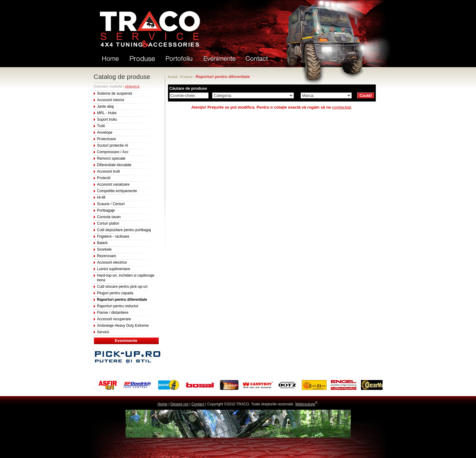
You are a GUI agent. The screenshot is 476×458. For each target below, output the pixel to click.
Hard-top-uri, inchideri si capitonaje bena (126, 278)
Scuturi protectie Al (113, 145)
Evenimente (126, 341)
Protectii (104, 178)
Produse (186, 77)
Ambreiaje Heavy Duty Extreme (123, 326)
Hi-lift (101, 197)
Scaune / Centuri (111, 204)
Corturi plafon (108, 223)
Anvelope (105, 132)
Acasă (173, 77)
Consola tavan (109, 217)
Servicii (103, 332)
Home (162, 404)
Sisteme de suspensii (115, 93)
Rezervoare (107, 256)
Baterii (102, 243)
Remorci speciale (111, 158)
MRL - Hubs (107, 113)
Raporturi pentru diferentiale (122, 300)
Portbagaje (106, 210)
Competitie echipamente (117, 191)
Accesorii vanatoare (113, 184)
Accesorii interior (111, 100)
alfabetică (132, 86)
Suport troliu (107, 119)
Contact (198, 404)
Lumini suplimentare (114, 269)
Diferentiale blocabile (114, 165)
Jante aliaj (105, 106)
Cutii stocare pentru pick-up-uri (122, 287)
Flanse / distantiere (113, 313)
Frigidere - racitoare (113, 236)
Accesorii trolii (109, 171)
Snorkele (104, 249)
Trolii (101, 126)
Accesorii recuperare (114, 319)
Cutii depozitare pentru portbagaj (124, 230)
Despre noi (179, 404)
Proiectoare (107, 139)
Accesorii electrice (112, 262)
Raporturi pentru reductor (118, 306)
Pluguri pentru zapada (115, 293)
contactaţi (342, 107)
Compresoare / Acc (113, 152)
